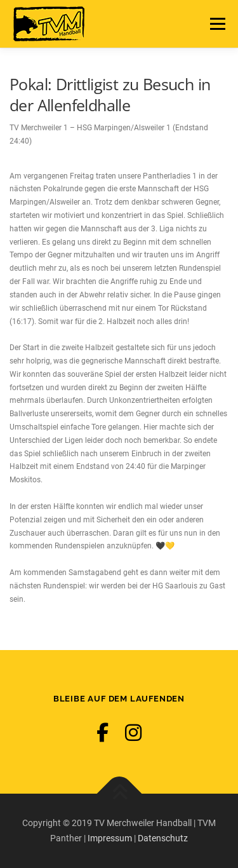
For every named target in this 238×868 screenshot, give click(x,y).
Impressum (110, 838)
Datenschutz (163, 838)
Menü (216, 24)
